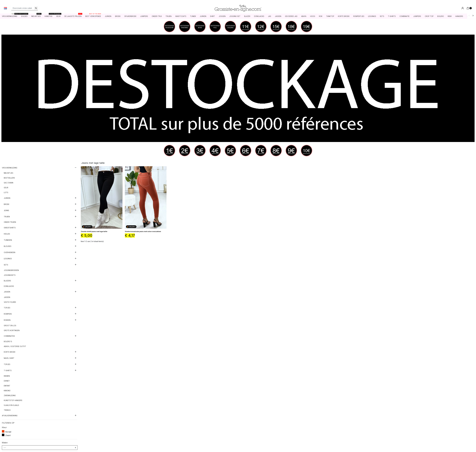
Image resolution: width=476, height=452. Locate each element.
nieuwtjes (9, 173)
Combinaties (9, 336)
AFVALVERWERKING (10, 416)
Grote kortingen (12, 331)
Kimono (7, 391)
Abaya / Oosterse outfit (15, 346)
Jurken (7, 198)
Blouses (8, 246)
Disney (7, 381)
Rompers (8, 314)
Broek (7, 204)
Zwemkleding (10, 396)
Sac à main (9, 183)
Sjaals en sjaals (11, 405)
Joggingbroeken (11, 270)
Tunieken (8, 240)
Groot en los (10, 326)
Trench (7, 410)
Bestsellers (9, 178)
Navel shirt (9, 358)
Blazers (7, 281)
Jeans (6, 211)
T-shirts (8, 371)
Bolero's (8, 342)
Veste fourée (10, 302)
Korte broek (10, 352)
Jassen (7, 292)
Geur (6, 188)
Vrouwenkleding (10, 168)
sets (6, 265)
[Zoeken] (25, 8)
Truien (7, 217)
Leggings (8, 259)
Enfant (7, 386)
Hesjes (7, 234)
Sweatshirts (10, 228)
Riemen (7, 376)
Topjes (7, 308)
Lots (6, 193)
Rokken (7, 320)
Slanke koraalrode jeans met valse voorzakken (143, 232)
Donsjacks (9, 286)
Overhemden (10, 253)
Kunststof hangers (13, 400)
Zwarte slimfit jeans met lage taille (94, 232)
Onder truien (10, 222)
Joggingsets (10, 275)
